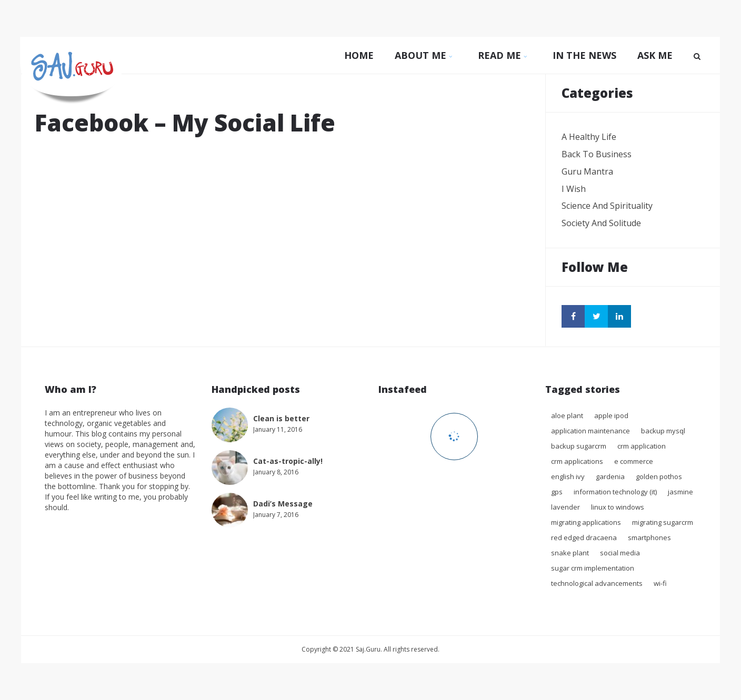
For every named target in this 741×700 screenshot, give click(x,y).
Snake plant (570, 553)
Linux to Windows (618, 507)
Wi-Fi (660, 583)
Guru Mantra (587, 171)
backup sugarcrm (579, 446)
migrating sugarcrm (663, 522)
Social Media (620, 553)
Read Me (505, 55)
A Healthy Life (589, 137)
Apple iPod (611, 415)
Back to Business (597, 154)
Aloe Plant (567, 415)
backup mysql (663, 431)
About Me (426, 55)
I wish (574, 189)
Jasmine (680, 492)
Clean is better (281, 418)
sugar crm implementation (593, 568)
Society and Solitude (601, 223)
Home (359, 55)
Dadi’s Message (283, 504)
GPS (557, 492)
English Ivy (568, 476)
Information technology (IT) (615, 492)
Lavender (565, 507)
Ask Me (655, 55)
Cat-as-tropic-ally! (288, 461)
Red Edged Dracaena (584, 537)
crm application (642, 446)
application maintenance (590, 431)
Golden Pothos (659, 476)
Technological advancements (597, 583)
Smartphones (649, 537)
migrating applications (586, 522)
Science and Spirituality (607, 206)
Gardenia (610, 476)
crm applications (577, 461)
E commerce (634, 461)
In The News (584, 55)
